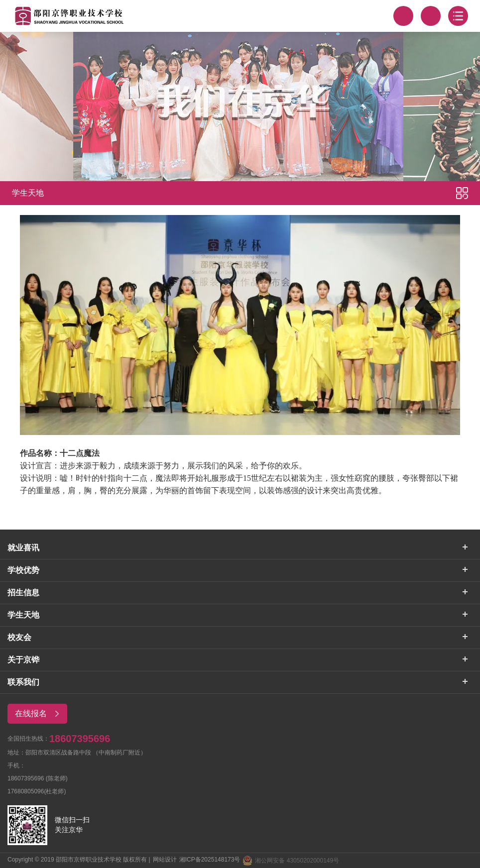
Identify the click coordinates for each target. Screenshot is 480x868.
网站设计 (165, 860)
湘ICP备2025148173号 (210, 860)
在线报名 (41, 714)
